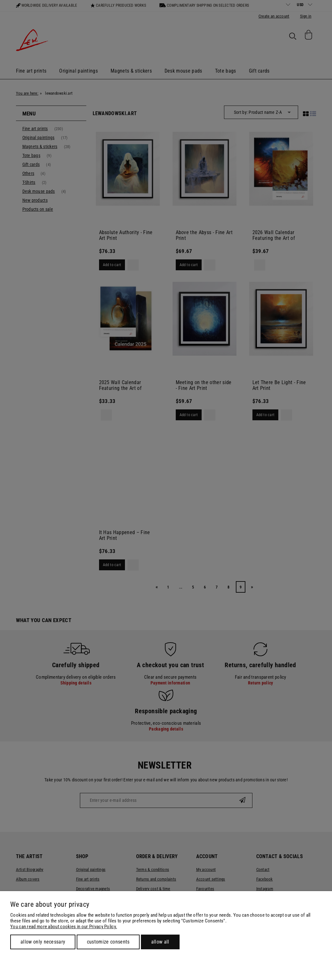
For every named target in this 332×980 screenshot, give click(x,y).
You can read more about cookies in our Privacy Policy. (64, 927)
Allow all (160, 942)
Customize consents (108, 942)
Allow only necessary (43, 942)
